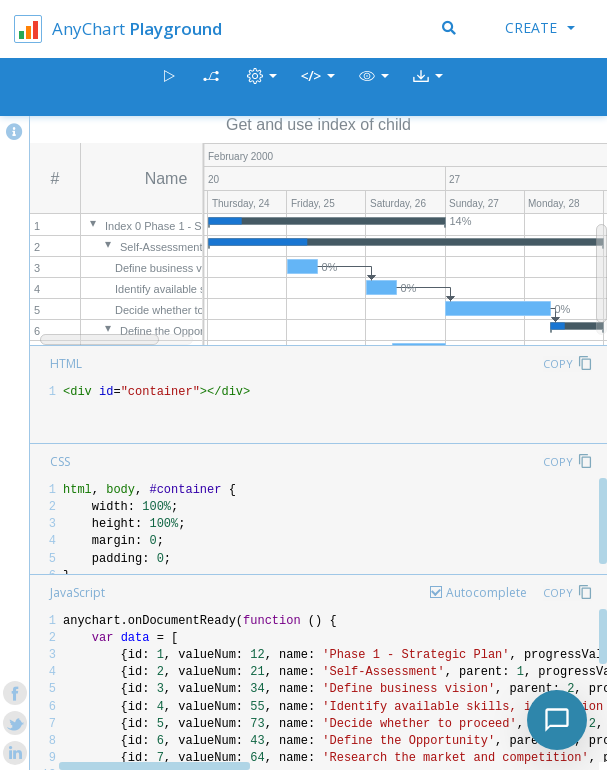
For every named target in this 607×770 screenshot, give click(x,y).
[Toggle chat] (557, 720)
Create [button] (540, 27)
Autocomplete (486, 592)
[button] (374, 87)
